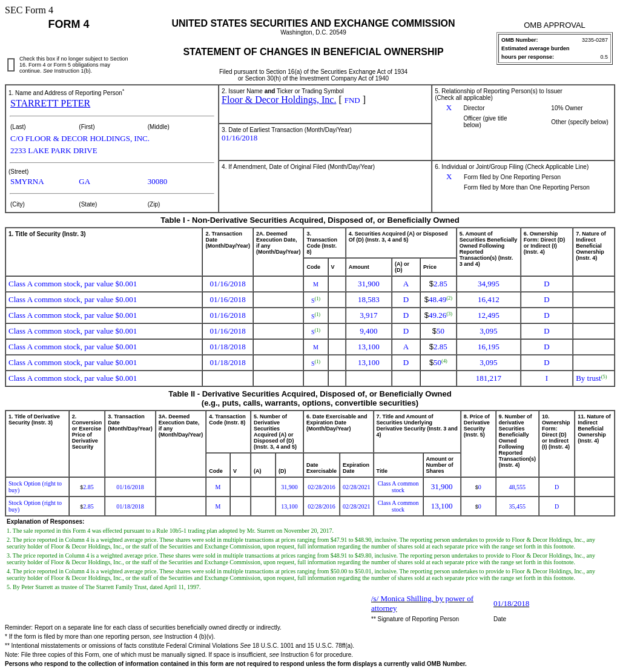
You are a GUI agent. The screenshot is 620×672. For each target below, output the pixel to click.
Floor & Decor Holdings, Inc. (279, 100)
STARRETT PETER (50, 103)
